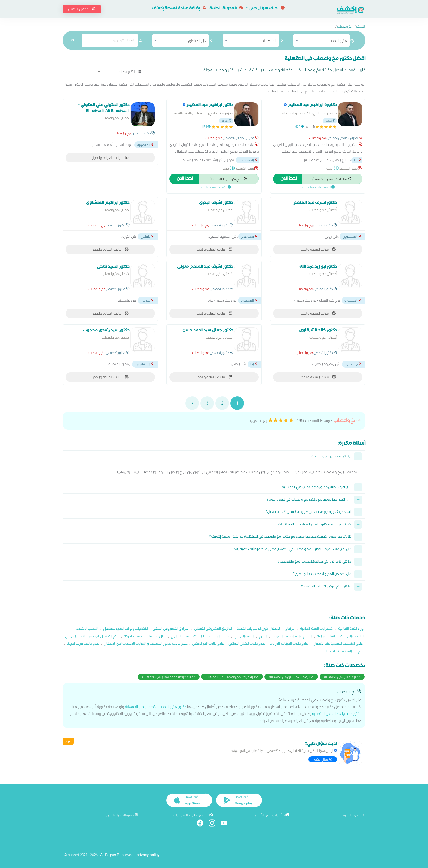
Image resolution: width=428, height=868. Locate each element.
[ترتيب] (116, 72)
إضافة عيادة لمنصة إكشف (179, 9)
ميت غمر (249, 236)
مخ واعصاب (345, 26)
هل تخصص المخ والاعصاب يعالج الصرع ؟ (322, 575)
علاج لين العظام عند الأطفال (344, 651)
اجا (358, 160)
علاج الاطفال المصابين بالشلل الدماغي (92, 636)
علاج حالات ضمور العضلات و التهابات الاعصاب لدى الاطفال (146, 644)
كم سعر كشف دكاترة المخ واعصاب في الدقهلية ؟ (315, 525)
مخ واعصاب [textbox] (338, 41)
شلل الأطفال (156, 636)
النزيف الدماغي (244, 636)
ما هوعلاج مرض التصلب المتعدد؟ (326, 587)
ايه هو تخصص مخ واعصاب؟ (331, 457)
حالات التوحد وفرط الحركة (211, 636)
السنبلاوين (248, 160)
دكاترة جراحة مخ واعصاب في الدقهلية (232, 677)
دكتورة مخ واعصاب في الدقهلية (337, 713)
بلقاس (147, 236)
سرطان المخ (180, 636)
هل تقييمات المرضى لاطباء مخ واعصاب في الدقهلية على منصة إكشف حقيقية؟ (293, 550)
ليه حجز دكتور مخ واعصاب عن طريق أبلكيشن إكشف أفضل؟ (308, 512)
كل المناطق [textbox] (197, 41)
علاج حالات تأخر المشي (208, 644)
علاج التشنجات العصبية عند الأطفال (338, 644)
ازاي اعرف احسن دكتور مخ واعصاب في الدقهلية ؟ (315, 488)
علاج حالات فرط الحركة (83, 644)
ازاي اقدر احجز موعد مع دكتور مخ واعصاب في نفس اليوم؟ (309, 500)
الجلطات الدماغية (352, 636)
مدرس (330, 121)
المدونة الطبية (226, 9)
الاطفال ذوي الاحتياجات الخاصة (259, 629)
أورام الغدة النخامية (351, 629)
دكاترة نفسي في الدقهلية (342, 677)
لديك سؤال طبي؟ (266, 9)
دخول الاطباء (82, 9)
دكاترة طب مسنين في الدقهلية (291, 677)
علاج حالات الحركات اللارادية (289, 644)
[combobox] (322, 40)
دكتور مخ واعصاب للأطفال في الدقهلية (155, 707)
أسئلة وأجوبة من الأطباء (272, 815)
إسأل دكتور (323, 759)
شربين (147, 300)
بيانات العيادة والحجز (110, 158)
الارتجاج (290, 629)
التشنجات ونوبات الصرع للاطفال (126, 629)
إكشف (360, 26)
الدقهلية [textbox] (270, 41)
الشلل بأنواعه (326, 636)
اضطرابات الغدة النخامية (317, 629)
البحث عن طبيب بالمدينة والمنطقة (190, 815)
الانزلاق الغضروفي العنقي (171, 629)
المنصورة (146, 145)
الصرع (263, 636)
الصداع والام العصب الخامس (292, 636)
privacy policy (148, 855)
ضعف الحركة (133, 636)
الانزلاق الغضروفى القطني (213, 629)
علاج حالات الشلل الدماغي (247, 644)
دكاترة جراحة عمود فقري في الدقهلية (169, 677)
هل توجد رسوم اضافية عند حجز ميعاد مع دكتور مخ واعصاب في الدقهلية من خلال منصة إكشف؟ (280, 537)
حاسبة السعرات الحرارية (121, 815)
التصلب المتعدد (87, 629)
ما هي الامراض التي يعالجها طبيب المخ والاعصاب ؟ (314, 562)
